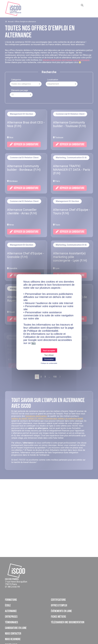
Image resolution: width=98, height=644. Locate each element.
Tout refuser (49, 355)
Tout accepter (49, 350)
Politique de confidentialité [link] (49, 363)
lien (34, 343)
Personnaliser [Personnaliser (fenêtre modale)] (49, 359)
